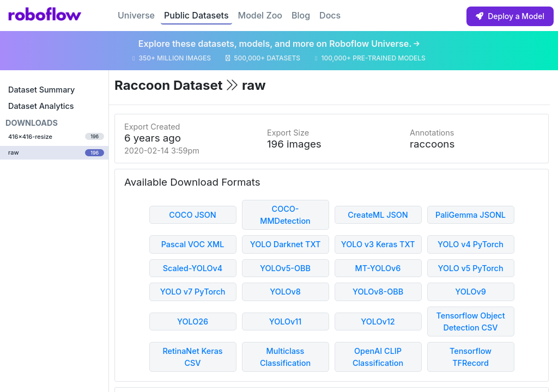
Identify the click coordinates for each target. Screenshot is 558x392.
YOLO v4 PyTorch (471, 244)
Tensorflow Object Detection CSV (470, 321)
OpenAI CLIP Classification (378, 357)
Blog (301, 15)
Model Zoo (260, 15)
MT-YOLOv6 (378, 268)
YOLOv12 (378, 321)
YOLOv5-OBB (285, 268)
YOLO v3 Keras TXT (378, 244)
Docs (330, 15)
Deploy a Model (510, 16)
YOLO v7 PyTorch (193, 292)
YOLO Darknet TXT (286, 244)
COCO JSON (193, 215)
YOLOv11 (286, 321)
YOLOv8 (285, 292)
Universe (136, 15)
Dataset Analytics (41, 106)
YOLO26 (193, 321)
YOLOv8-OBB (378, 292)
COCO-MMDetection (285, 215)
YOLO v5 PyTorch (470, 268)
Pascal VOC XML (193, 244)
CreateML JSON (378, 215)
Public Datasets (196, 15)
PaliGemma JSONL (471, 215)
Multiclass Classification (285, 357)
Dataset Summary (41, 90)
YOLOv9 (471, 292)
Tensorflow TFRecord (471, 357)
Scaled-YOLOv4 (193, 268)
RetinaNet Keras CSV (192, 357)
